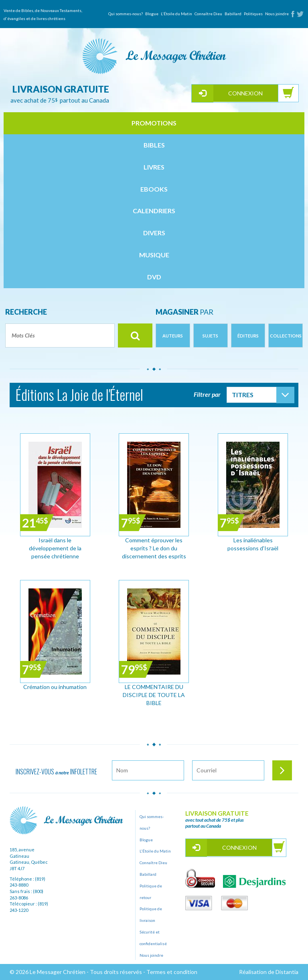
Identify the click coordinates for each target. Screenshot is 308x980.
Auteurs (173, 336)
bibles (154, 145)
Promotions (154, 123)
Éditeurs (248, 336)
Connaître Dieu (208, 14)
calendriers (154, 211)
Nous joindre (277, 14)
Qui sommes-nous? (126, 14)
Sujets (210, 336)
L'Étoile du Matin (176, 14)
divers (154, 233)
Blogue (152, 14)
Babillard (233, 14)
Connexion (245, 93)
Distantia (287, 972)
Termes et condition (172, 972)
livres (154, 167)
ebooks (154, 189)
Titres (243, 395)
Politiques (253, 14)
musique (154, 255)
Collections (286, 336)
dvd (154, 277)
